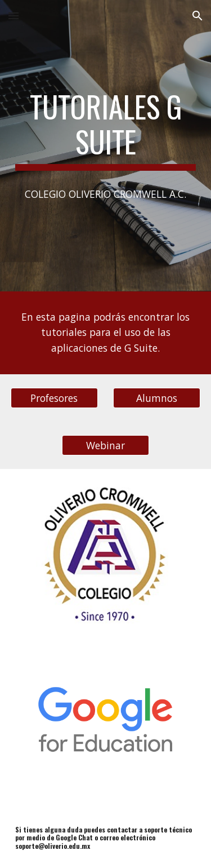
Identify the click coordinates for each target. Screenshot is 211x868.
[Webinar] (105, 445)
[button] (14, 15)
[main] (106, 130)
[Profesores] (54, 398)
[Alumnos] (157, 398)
